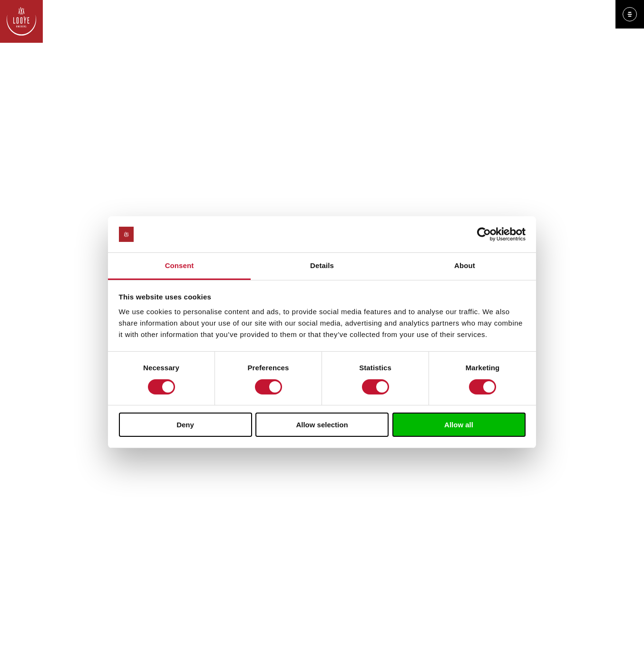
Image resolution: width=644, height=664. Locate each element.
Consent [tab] (180, 265)
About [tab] (465, 265)
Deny (185, 425)
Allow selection (322, 425)
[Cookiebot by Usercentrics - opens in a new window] (484, 234)
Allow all (459, 425)
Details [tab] (322, 265)
